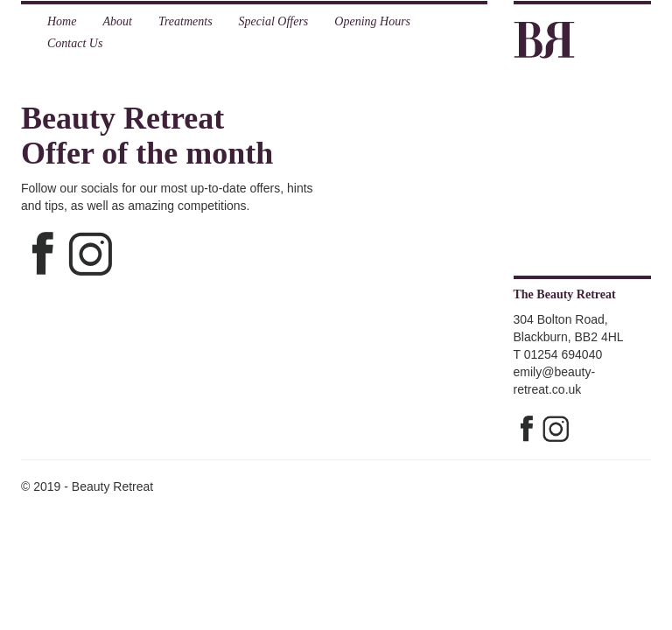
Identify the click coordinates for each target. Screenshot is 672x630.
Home (62, 21)
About (117, 21)
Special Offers (274, 21)
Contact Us (75, 43)
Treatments (185, 21)
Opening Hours (372, 21)
